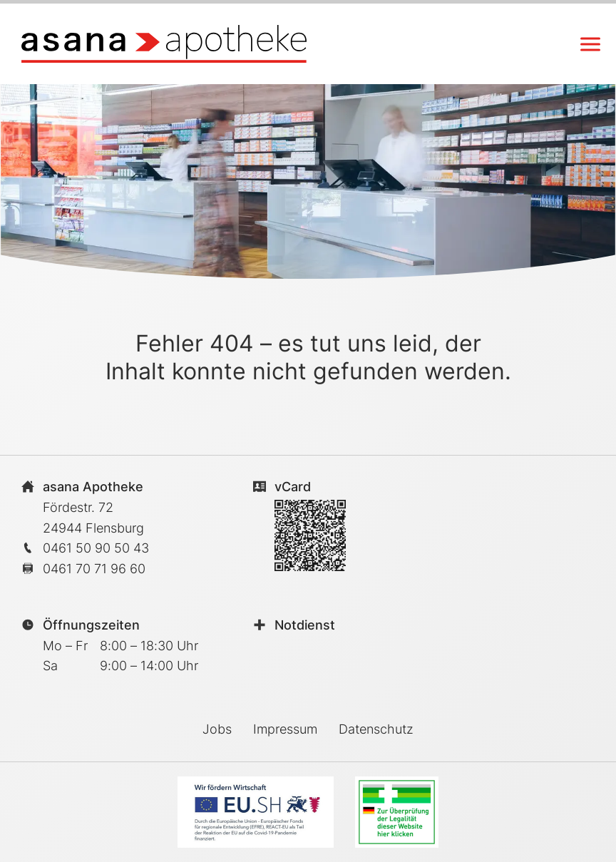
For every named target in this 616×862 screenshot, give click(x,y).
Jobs (217, 729)
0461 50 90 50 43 (96, 548)
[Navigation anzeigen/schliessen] (590, 44)
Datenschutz (376, 729)
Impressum (285, 729)
